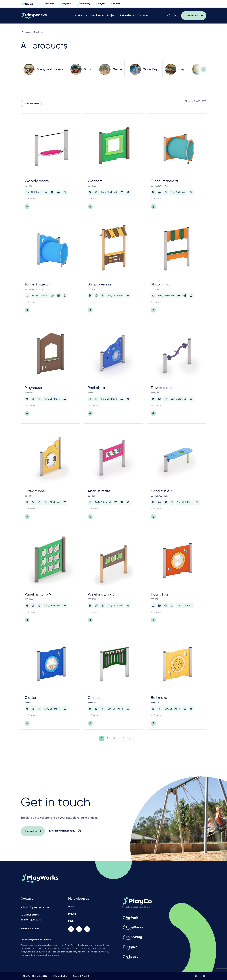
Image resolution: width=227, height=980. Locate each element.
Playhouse (33, 388)
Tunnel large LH (37, 284)
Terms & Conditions (83, 976)
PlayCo (72, 914)
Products (81, 16)
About (143, 16)
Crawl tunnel (35, 491)
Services (97, 16)
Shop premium (100, 284)
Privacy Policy (60, 976)
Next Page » (129, 738)
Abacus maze (99, 491)
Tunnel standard (164, 181)
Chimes (94, 698)
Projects (113, 16)
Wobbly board (37, 181)
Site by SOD (200, 976)
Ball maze (159, 698)
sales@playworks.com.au (35, 907)
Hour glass (160, 594)
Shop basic (160, 284)
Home (26, 32)
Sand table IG (163, 491)
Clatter (30, 698)
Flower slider (161, 388)
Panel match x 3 (101, 594)
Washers (95, 181)
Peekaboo (96, 388)
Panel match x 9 (38, 594)
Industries (127, 16)
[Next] (204, 69)
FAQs (71, 921)
